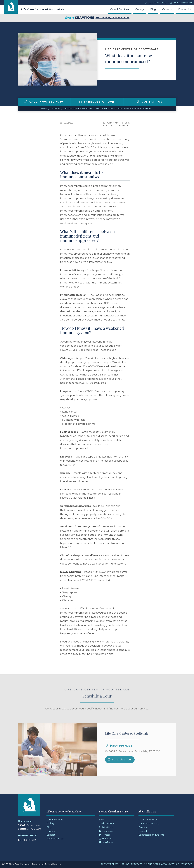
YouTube (106, 842)
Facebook (106, 831)
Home (44, 109)
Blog (153, 9)
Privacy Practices (132, 864)
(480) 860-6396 (121, 753)
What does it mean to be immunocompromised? (127, 109)
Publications (106, 827)
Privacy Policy (109, 864)
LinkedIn (105, 839)
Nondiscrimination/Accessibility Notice (169, 864)
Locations (55, 109)
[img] (26, 102)
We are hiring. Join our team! (97, 18)
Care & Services (120, 9)
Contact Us (185, 9)
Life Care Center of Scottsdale (43, 9)
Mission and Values (148, 820)
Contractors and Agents (151, 835)
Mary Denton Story (149, 823)
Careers (167, 9)
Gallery (140, 9)
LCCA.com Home (155, 3)
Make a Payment (181, 3)
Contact (51, 835)
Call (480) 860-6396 (44, 102)
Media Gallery (106, 823)
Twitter (105, 835)
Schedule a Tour (97, 102)
